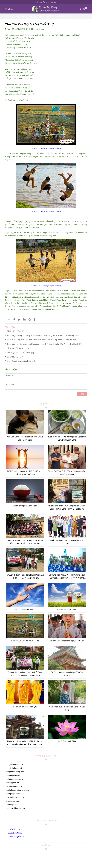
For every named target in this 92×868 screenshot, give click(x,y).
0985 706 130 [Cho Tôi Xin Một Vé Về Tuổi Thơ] (50, 2)
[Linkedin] (24, 320)
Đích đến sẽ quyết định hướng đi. (21, 361)
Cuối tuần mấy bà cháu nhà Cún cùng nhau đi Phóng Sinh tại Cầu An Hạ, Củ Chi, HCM (44, 344)
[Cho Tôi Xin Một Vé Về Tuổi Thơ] (46, 9)
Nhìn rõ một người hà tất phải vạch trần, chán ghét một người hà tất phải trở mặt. (42, 340)
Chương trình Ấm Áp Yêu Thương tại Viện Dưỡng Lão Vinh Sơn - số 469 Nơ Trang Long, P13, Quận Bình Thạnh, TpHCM (67, 577)
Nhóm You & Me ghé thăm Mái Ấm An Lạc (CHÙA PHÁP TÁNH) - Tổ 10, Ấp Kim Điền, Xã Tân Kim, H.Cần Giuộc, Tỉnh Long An (25, 743)
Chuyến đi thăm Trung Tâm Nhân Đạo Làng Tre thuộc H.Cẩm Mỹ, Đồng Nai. (25, 576)
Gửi (82, 394)
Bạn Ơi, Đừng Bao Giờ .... (25, 609)
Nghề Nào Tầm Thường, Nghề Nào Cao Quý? (67, 542)
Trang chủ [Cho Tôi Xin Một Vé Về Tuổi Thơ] (9, 16)
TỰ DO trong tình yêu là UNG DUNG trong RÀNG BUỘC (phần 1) (25, 473)
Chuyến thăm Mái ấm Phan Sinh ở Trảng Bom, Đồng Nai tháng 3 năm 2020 (25, 674)
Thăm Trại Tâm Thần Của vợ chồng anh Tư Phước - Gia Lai (67, 473)
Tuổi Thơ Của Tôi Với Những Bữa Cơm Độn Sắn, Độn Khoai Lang (67, 438)
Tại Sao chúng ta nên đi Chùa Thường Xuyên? (67, 674)
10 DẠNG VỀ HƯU (15, 357)
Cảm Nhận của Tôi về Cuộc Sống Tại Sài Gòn (67, 708)
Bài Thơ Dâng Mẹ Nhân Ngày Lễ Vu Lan (67, 641)
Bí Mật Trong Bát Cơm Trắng (25, 506)
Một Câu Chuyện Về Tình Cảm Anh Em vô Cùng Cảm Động (25, 438)
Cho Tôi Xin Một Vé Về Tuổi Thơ (25, 641)
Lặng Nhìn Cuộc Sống (67, 609)
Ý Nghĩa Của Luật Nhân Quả (25, 707)
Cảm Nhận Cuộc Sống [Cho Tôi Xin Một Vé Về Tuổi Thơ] (26, 16)
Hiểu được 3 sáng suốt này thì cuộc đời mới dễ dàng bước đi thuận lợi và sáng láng (43, 336)
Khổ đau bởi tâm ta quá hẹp (19, 348)
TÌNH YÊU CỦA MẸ (15, 331)
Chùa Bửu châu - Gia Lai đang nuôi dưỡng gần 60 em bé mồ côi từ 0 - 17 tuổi (25, 542)
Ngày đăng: (11, 29)
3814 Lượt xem (36, 29)
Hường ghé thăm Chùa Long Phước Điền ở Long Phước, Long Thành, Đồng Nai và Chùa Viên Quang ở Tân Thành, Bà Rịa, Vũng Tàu (67, 508)
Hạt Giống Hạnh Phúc (67, 741)
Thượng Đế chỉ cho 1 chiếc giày (21, 353)
